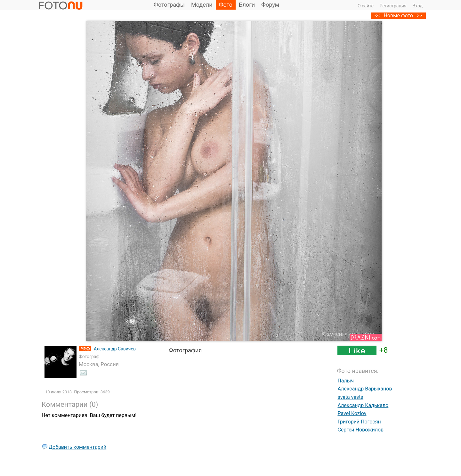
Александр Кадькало (363, 405)
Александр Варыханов (365, 389)
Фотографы (169, 5)
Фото (226, 5)
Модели (202, 5)
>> (420, 16)
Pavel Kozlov (352, 413)
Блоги (247, 5)
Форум (270, 5)
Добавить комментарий (77, 447)
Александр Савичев (115, 349)
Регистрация (393, 6)
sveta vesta (350, 397)
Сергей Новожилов (360, 430)
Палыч (346, 381)
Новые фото (398, 16)
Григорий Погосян (359, 422)
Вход (418, 6)
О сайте (366, 6)
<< (377, 16)
